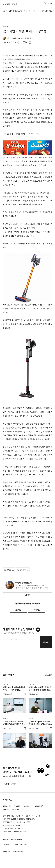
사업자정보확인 (29, 819)
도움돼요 (18, 610)
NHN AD (8, 800)
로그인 (50, 3)
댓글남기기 (46, 642)
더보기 (49, 675)
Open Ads (10, 4)
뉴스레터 (6, 809)
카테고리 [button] (8, 11)
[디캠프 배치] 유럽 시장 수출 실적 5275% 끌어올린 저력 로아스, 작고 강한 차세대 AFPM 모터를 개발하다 (14, 723)
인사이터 (37, 11)
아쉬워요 (37, 610)
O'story (18, 11)
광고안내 (16, 809)
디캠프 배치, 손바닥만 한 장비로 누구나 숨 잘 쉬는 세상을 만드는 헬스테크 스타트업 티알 (40, 689)
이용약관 (6, 840)
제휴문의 (27, 806)
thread (15, 844)
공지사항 (17, 806)
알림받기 (27, 595)
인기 (30, 11)
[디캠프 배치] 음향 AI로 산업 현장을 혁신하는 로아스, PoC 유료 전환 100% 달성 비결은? (40, 723)
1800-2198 (18, 828)
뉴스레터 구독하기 (12, 784)
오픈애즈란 (7, 806)
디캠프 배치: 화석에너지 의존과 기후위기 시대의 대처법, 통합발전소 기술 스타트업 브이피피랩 (14, 689)
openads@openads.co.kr (17, 832)
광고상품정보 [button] (47, 11)
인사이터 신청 (39, 806)
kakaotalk (24, 844)
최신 (25, 11)
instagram (7, 844)
